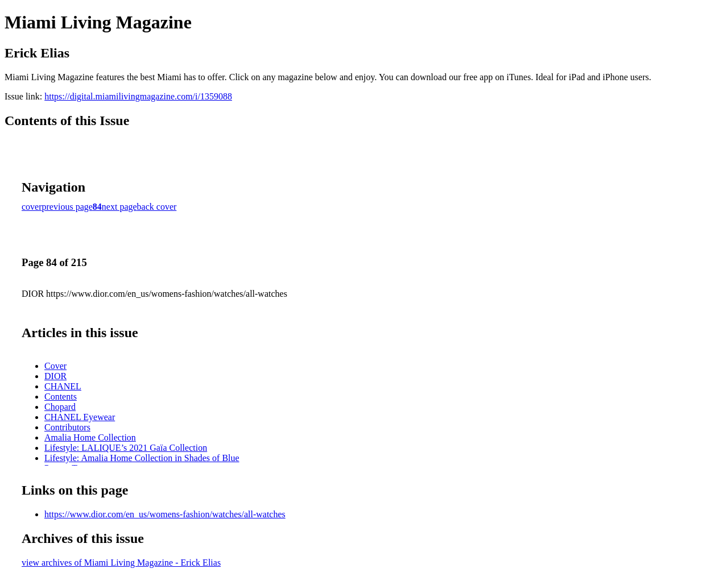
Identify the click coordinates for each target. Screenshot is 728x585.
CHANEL (63, 386)
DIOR (55, 376)
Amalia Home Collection (90, 437)
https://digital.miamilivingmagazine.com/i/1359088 (138, 96)
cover (32, 207)
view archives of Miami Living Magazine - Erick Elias (121, 563)
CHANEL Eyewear (80, 417)
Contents (61, 397)
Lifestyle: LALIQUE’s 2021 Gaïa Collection (126, 448)
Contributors (67, 427)
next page (119, 207)
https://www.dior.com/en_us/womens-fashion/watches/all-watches (165, 514)
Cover (55, 366)
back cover (157, 207)
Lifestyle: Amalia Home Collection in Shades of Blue (142, 458)
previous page (67, 207)
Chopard (60, 407)
